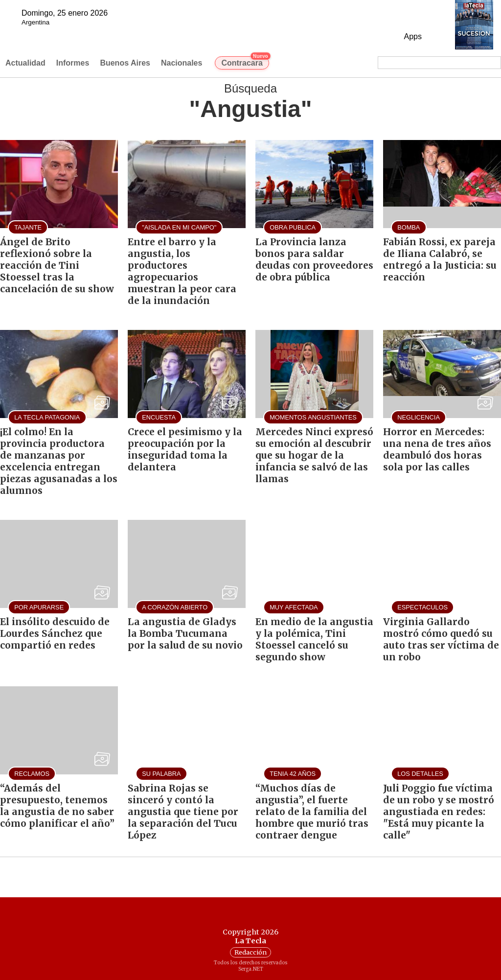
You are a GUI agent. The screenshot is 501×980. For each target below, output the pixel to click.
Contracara (245, 62)
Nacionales (182, 63)
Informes (73, 63)
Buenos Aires (125, 63)
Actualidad (25, 63)
